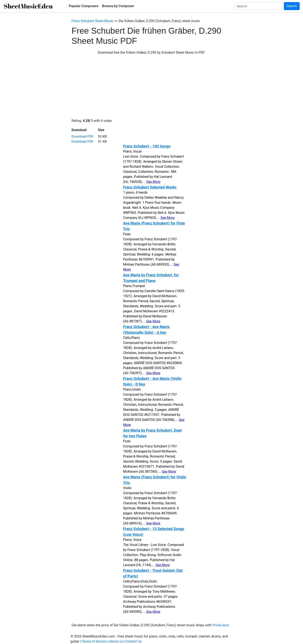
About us (116, 641)
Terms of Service (94, 641)
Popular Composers (84, 6)
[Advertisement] (151, 87)
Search (292, 6)
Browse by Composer (118, 6)
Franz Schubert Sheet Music (92, 21)
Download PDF (83, 136)
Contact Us (134, 641)
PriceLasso (221, 625)
